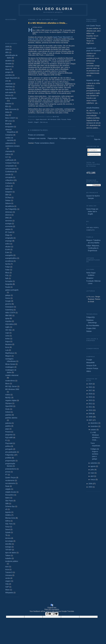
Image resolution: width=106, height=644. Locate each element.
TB (6, 535)
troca (7, 570)
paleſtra (8, 426)
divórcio (8, 215)
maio (92, 473)
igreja (7, 318)
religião (8, 489)
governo (8, 304)
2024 (90, 384)
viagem (8, 581)
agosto (93, 466)
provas (8, 472)
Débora (8, 203)
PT (6, 475)
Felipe (8, 267)
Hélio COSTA (10, 313)
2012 (90, 404)
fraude (8, 287)
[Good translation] (49, 614)
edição (8, 229)
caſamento (9, 143)
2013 (90, 400)
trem (7, 567)
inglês (7, 327)
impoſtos (8, 321)
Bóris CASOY (10, 118)
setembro (94, 463)
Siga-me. (97, 139)
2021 (90, 387)
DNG (7, 218)
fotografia (9, 284)
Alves (7, 69)
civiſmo (8, 154)
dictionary (9, 212)
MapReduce (10, 353)
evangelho (9, 255)
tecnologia (9, 541)
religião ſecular (11, 492)
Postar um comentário (36, 135)
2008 (7, 47)
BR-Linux (9, 121)
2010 (90, 410)
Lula (7, 350)
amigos (8, 72)
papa (7, 429)
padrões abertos (11, 418)
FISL (7, 276)
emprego (9, 241)
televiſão (8, 544)
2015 (90, 397)
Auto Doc (9, 90)
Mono (7, 384)
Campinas (9, 135)
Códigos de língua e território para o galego (95, 454)
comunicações (11, 169)
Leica (7, 336)
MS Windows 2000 (12, 389)
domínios (9, 221)
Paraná (8, 432)
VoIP (7, 587)
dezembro (94, 423)
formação (9, 281)
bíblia (7, 112)
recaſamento (10, 480)
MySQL (8, 398)
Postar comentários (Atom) (45, 143)
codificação (9, 160)
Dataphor (9, 192)
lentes (8, 339)
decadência (10, 206)
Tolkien (8, 555)
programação (10, 461)
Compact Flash (11, 163)
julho (92, 470)
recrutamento (10, 483)
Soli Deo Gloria (53, 9)
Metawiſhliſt (90, 363)
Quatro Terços (10, 478)
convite (8, 174)
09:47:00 (56, 117)
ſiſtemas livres (10, 518)
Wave (7, 590)
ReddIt (30, 122)
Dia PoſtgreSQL (11, 209)
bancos (8, 95)
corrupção (9, 177)
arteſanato (9, 84)
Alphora (8, 66)
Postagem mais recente (37, 138)
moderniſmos (10, 381)
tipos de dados (11, 553)
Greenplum (9, 307)
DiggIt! (37, 122)
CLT (7, 157)
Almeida (8, 64)
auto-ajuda (9, 92)
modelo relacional (12, 375)
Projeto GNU (91, 328)
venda (8, 578)
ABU (7, 52)
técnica (8, 538)
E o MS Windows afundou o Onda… (48, 23)
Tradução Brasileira (92, 108)
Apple (55, 37)
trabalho (8, 558)
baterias (8, 104)
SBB (7, 504)
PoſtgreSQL (10, 455)
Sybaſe (8, 532)
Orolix (7, 409)
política (8, 446)
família (8, 264)
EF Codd (9, 232)
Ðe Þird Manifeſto (93, 326)
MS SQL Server (11, 386)
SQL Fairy (9, 524)
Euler (7, 252)
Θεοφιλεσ (90, 278)
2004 (90, 487)
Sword (8, 530)
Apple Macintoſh (11, 78)
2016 (90, 394)
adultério (8, 61)
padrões (8, 415)
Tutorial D (9, 572)
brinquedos (9, 127)
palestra (8, 423)
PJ (6, 440)
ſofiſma (8, 521)
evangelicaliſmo (11, 258)
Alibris (89, 371)
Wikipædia (9, 593)
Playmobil (9, 443)
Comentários (93, 154)
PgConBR (9, 438)
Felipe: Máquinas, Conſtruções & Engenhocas (93, 248)
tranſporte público (12, 561)
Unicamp (9, 575)
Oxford (8, 412)
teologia (8, 547)
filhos (7, 273)
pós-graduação (11, 452)
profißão (8, 458)
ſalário (8, 498)
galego (8, 295)
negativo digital (11, 400)
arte (7, 81)
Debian (8, 200)
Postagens (93, 150)
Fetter (7, 270)
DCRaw (8, 198)
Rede (7, 486)
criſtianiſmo (9, 180)
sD (6, 509)
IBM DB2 (9, 316)
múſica (8, 395)
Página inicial (53, 138)
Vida (7, 584)
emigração (9, 238)
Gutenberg (9, 310)
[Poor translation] (55, 614)
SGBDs (8, 515)
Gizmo (8, 298)
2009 (7, 50)
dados (8, 189)
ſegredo (8, 512)
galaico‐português (12, 290)
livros (7, 347)
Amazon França (92, 368)
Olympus (9, 403)
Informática (9, 324)
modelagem (10, 367)
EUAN (8, 250)
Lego (7, 333)
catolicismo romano (12, 146)
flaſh (7, 278)
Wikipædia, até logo (92, 80)
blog (7, 115)
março (93, 480)
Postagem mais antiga (68, 138)
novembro (94, 426)
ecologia (8, 224)
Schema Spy (10, 506)
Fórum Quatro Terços (93, 26)
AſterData (9, 87)
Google (8, 301)
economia (9, 226)
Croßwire (9, 183)
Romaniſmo (9, 495)
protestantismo (11, 469)
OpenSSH (9, 406)
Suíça (7, 527)
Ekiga (7, 235)
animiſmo (9, 75)
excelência (9, 261)
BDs (7, 106)
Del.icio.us (44, 122)
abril (92, 476)
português (9, 449)
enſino (8, 244)
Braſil (7, 124)
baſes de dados (11, 98)
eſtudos (8, 247)
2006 (90, 484)
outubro (93, 430)
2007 (90, 420)
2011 (90, 407)
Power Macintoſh (64, 37)
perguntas (9, 435)
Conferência (10, 172)
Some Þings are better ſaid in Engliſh (92, 211)
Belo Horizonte (11, 109)
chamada (9, 151)
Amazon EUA (91, 366)
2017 (90, 390)
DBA (7, 195)
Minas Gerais (10, 364)
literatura (8, 344)
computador (10, 166)
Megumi (8, 356)
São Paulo (9, 501)
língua (8, 341)
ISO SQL (9, 330)
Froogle (89, 360)
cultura (8, 186)
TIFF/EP (8, 550)
